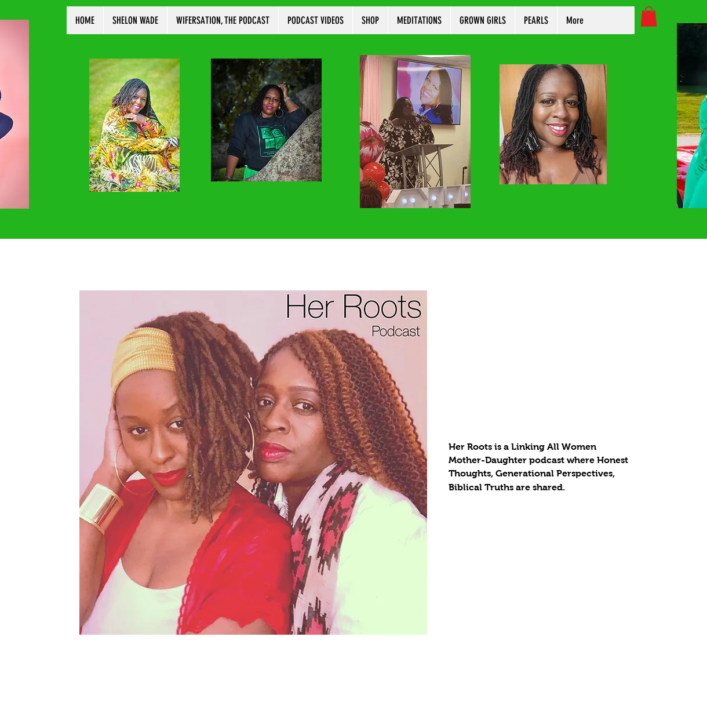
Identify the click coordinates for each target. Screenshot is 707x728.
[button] (649, 17)
